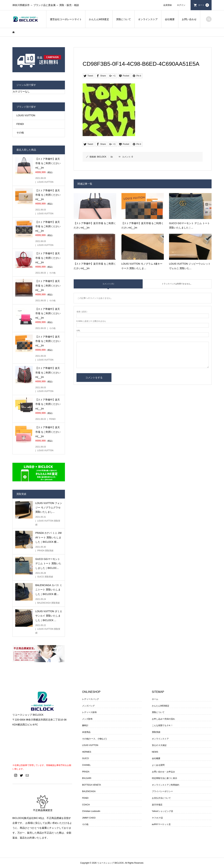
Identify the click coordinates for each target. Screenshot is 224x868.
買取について (124, 19)
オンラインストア (148, 19)
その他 (20, 133)
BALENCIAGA (89, 791)
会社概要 (170, 19)
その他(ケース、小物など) (94, 739)
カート (204, 5)
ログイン (181, 5)
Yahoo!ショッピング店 (162, 811)
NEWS (155, 752)
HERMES (87, 752)
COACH (86, 805)
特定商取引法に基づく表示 (164, 778)
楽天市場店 (157, 805)
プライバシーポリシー (162, 791)
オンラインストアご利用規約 (166, 785)
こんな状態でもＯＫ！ (162, 725)
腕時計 (85, 725)
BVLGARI (87, 778)
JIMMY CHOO (89, 818)
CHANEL (86, 765)
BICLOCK (102, 157)
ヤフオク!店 (157, 818)
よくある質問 (158, 765)
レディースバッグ (90, 699)
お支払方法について (161, 798)
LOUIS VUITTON (26, 115)
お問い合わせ (189, 19)
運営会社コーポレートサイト (66, 19)
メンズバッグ (88, 706)
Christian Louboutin (91, 811)
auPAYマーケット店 (161, 824)
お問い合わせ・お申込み (163, 772)
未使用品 (86, 732)
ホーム (155, 699)
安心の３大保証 (159, 745)
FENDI (20, 124)
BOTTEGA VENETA (91, 785)
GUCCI (85, 758)
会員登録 (167, 5)
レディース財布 (89, 712)
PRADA (86, 772)
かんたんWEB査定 (99, 19)
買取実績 (156, 732)
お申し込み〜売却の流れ (163, 719)
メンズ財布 (87, 719)
